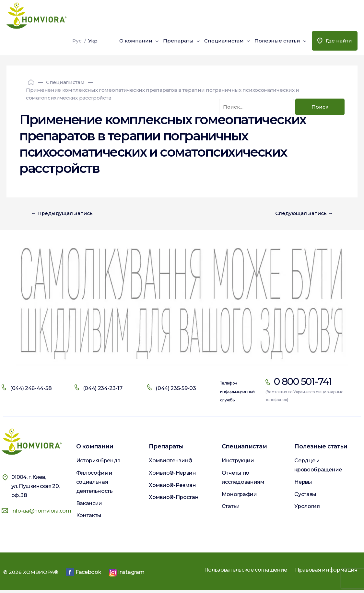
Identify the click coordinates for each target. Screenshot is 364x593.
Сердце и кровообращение (318, 465)
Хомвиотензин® (171, 461)
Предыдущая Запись (63, 213)
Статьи (231, 509)
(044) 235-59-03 (176, 389)
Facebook (84, 575)
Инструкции (238, 461)
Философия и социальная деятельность (94, 483)
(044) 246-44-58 (31, 389)
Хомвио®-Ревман (172, 487)
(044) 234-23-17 (103, 389)
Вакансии (89, 505)
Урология (307, 509)
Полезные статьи (277, 41)
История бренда (99, 461)
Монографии (239, 496)
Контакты (89, 518)
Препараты (178, 41)
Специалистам (224, 41)
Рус (77, 41)
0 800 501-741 (303, 382)
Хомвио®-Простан (174, 500)
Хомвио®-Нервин (172, 474)
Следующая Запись (303, 213)
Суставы (305, 496)
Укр (93, 41)
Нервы (303, 483)
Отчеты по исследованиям (243, 478)
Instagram (127, 576)
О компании (136, 41)
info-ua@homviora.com (41, 511)
